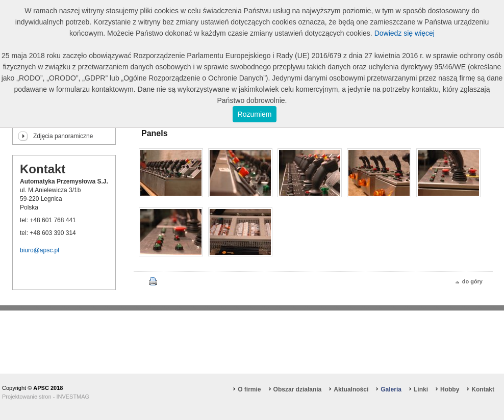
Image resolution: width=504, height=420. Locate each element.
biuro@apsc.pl (40, 250)
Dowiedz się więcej (405, 33)
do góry (472, 281)
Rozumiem (255, 114)
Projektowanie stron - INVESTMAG (46, 397)
